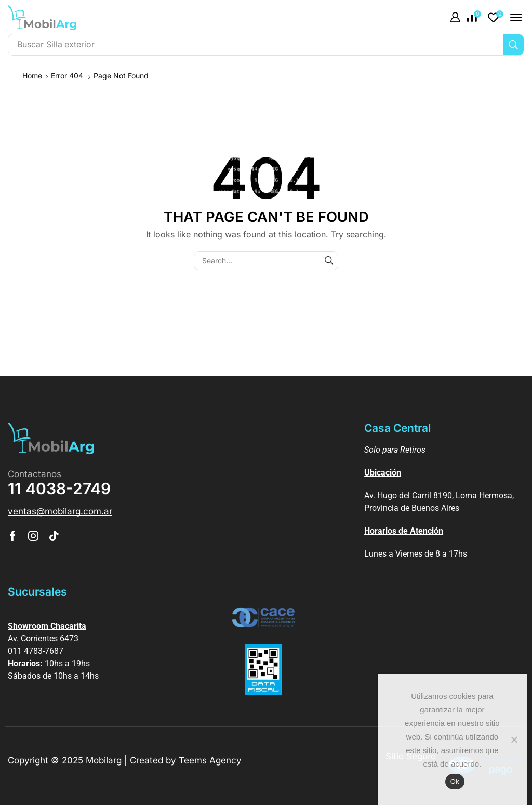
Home (32, 76)
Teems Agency (210, 760)
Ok (455, 781)
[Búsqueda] (513, 45)
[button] (455, 18)
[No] (514, 740)
